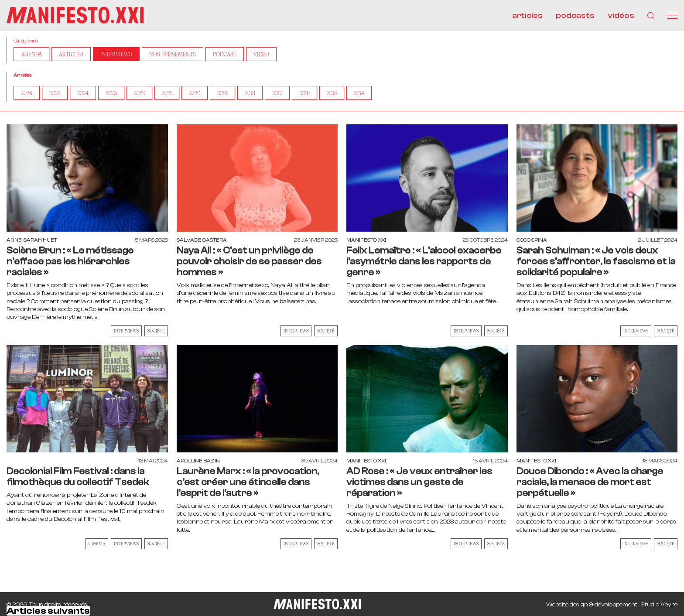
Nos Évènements (173, 54)
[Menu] (672, 15)
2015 (332, 93)
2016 (304, 93)
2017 (277, 93)
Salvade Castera (202, 240)
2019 (222, 93)
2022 (139, 93)
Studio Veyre (659, 605)
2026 (27, 93)
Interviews (116, 54)
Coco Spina (532, 240)
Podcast (225, 54)
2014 (359, 93)
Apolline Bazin (198, 461)
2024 (83, 93)
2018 (250, 93)
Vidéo (261, 54)
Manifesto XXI (366, 240)
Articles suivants (48, 611)
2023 (111, 93)
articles (527, 15)
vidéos (621, 15)
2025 (55, 93)
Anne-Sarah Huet (32, 240)
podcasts (575, 15)
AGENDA (31, 54)
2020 (195, 93)
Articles (71, 54)
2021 (167, 93)
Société (156, 331)
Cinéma (97, 544)
